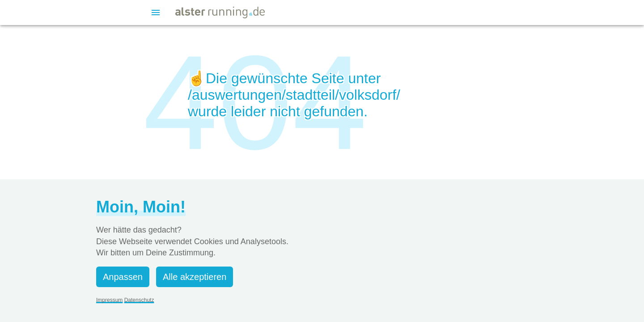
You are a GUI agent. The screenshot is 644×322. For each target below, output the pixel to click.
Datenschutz (139, 300)
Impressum (109, 300)
